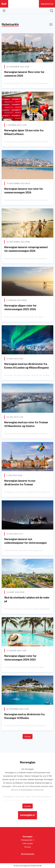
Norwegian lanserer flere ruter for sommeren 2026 (24, 74)
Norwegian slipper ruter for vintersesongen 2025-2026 (20, 307)
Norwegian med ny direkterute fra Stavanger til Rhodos (24, 716)
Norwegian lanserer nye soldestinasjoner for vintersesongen (25, 541)
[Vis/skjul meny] (4, 11)
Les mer (28, 806)
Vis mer (28, 736)
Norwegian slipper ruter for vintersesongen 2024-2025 (20, 658)
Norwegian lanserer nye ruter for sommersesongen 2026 (24, 191)
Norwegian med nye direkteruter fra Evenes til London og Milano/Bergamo (27, 366)
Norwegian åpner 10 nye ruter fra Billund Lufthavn (24, 132)
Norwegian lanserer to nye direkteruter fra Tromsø (20, 482)
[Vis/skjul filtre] (51, 24)
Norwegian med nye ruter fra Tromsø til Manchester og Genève (26, 424)
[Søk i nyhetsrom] (52, 11)
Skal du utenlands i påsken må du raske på (27, 599)
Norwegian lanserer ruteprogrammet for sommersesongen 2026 (26, 249)
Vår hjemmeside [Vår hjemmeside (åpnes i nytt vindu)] (28, 854)
